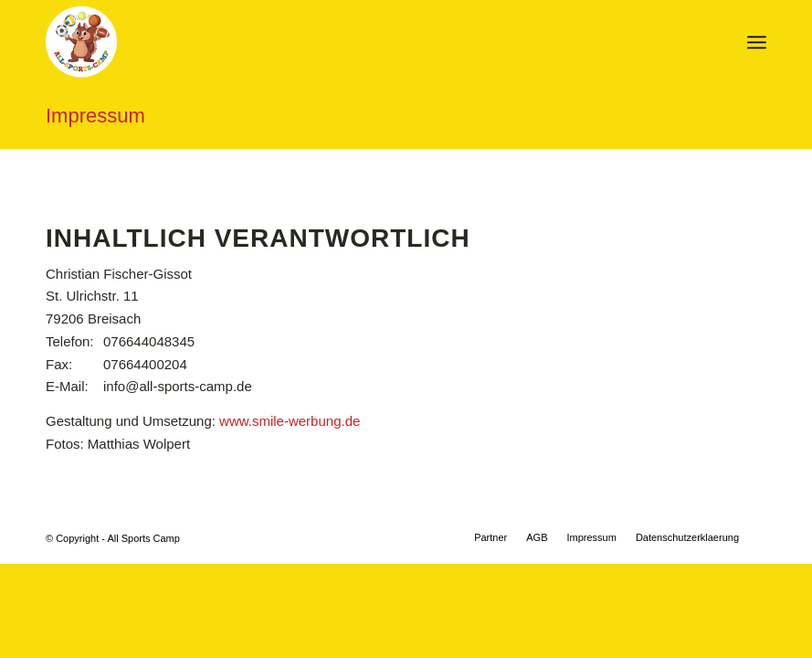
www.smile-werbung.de (290, 421)
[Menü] (757, 42)
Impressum (95, 116)
